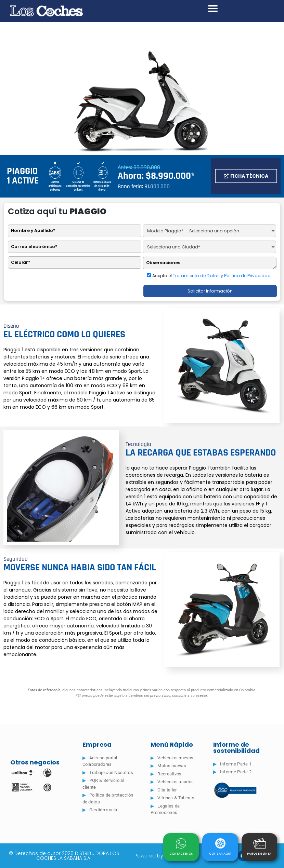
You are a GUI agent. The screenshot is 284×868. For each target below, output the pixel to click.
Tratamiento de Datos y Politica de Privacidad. (222, 276)
